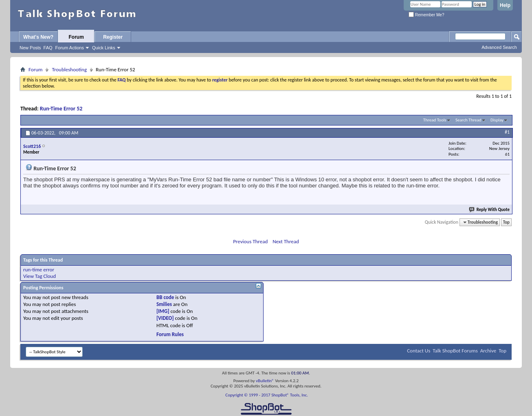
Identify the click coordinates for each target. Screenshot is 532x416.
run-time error (39, 270)
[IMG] (163, 311)
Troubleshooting (69, 69)
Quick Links (104, 48)
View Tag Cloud (40, 276)
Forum (76, 37)
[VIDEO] (165, 318)
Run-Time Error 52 (61, 109)
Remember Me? (426, 15)
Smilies (164, 304)
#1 (507, 132)
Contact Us (419, 351)
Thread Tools (435, 120)
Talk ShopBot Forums (455, 351)
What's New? (38, 37)
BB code (165, 297)
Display (497, 120)
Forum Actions (70, 48)
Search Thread (468, 120)
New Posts (30, 48)
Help (505, 5)
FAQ (48, 48)
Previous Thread (250, 241)
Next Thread (286, 241)
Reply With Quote (489, 210)
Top (506, 222)
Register (113, 37)
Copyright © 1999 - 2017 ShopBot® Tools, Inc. (267, 395)
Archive (488, 351)
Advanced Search (499, 47)
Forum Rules (170, 334)
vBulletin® (265, 381)
